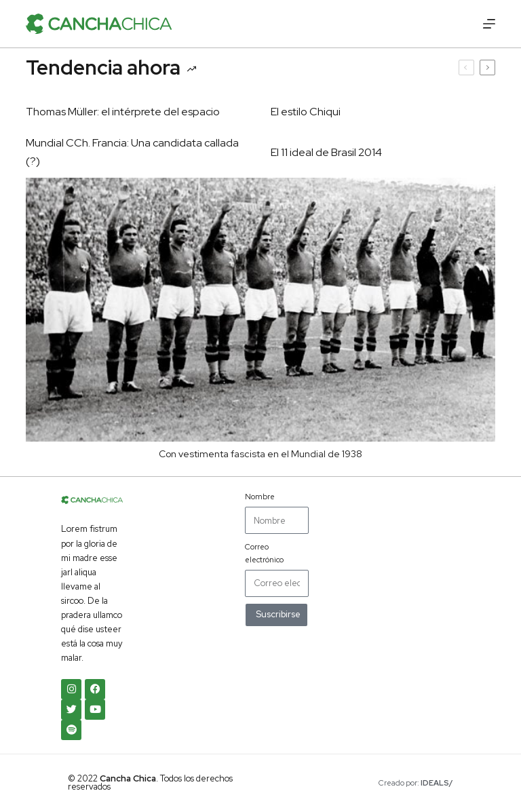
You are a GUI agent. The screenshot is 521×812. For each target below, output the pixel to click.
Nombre (260, 497)
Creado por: (416, 783)
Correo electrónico (264, 553)
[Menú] (489, 24)
